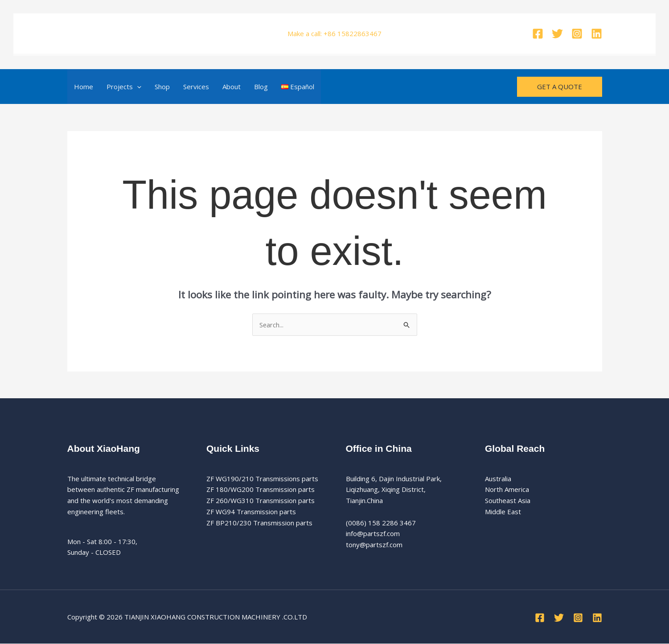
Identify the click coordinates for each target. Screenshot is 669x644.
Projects (124, 87)
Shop (162, 87)
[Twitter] (557, 34)
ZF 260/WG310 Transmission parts (261, 501)
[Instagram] (577, 34)
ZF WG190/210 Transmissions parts (262, 479)
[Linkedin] (597, 34)
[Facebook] (538, 34)
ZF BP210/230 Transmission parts (259, 523)
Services (196, 87)
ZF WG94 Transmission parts (251, 512)
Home (84, 87)
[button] (137, 87)
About (232, 87)
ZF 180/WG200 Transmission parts (261, 490)
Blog (261, 87)
